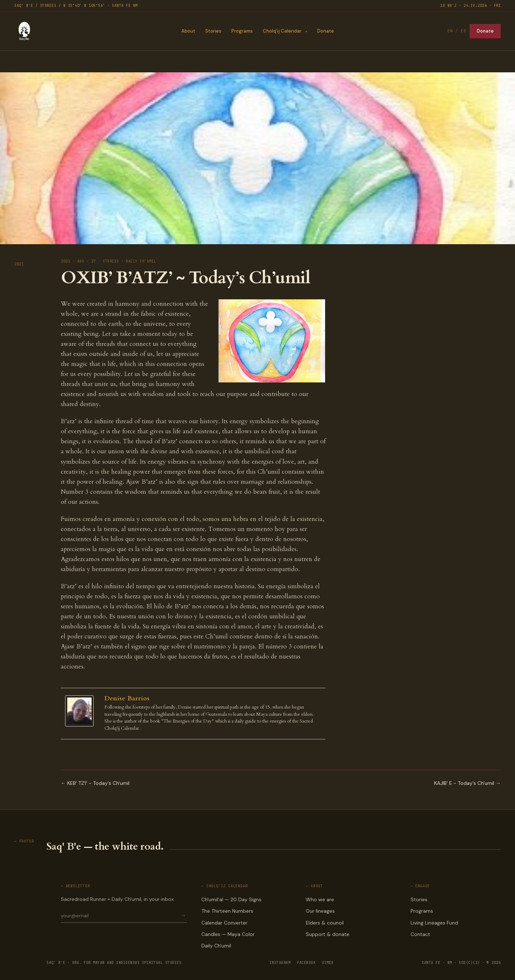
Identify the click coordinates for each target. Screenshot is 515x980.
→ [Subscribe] (183, 916)
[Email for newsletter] (120, 916)
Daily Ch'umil (216, 946)
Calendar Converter (224, 923)
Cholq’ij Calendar (282, 31)
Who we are (320, 899)
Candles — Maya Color (228, 934)
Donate (326, 31)
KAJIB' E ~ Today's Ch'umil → (467, 783)
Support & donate (328, 934)
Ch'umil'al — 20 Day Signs (231, 899)
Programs (242, 31)
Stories (213, 31)
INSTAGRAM (280, 963)
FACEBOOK (306, 963)
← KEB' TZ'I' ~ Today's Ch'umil (95, 783)
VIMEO (328, 963)
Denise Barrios (127, 698)
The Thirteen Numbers (227, 911)
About (188, 31)
